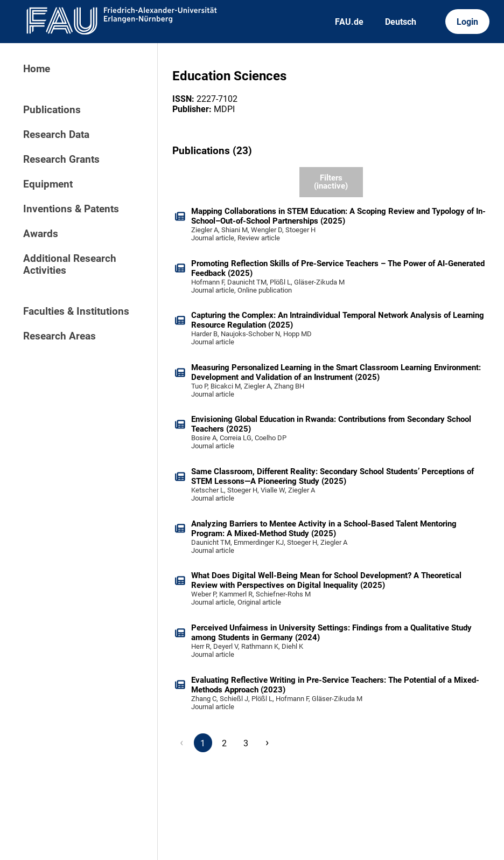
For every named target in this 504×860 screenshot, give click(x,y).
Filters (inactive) (331, 182)
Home (37, 69)
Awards (41, 234)
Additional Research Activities (70, 265)
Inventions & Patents (71, 209)
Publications (52, 110)
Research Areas (59, 336)
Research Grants (61, 159)
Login (467, 22)
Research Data (56, 135)
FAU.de (349, 22)
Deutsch (401, 22)
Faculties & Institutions (76, 311)
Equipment (48, 184)
